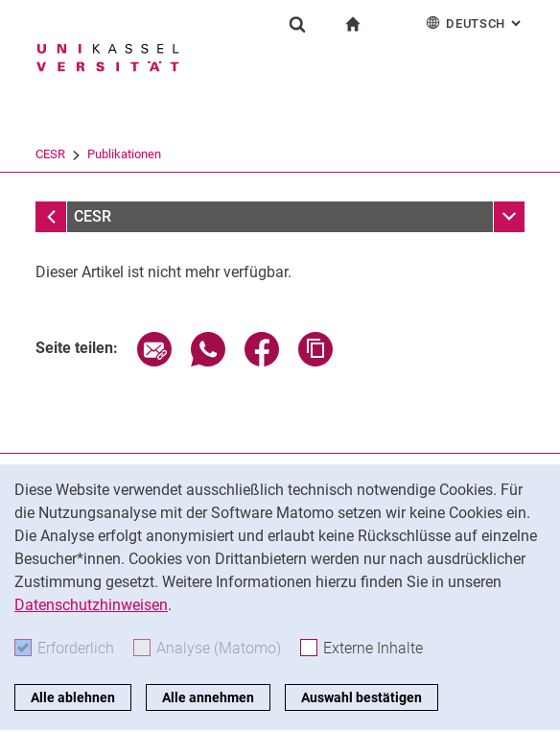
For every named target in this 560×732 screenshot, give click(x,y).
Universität (64, 154)
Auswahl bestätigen (362, 697)
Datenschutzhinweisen (91, 605)
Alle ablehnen (73, 697)
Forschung (144, 154)
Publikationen (283, 154)
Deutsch (475, 23)
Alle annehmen (208, 697)
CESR (210, 154)
